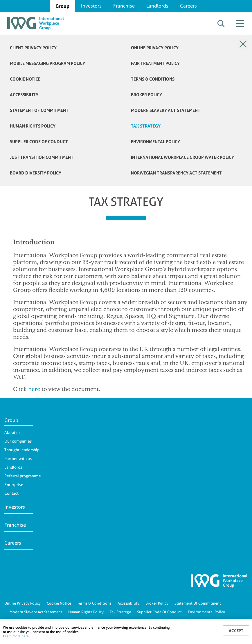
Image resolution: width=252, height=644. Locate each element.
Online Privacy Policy (22, 603)
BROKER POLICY (146, 95)
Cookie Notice (59, 603)
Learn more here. (16, 636)
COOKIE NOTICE (25, 79)
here (34, 389)
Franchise (124, 6)
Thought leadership (22, 450)
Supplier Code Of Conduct (159, 612)
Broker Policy (157, 603)
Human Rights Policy (86, 612)
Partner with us (18, 459)
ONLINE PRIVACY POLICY (155, 48)
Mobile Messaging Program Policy (47, 63)
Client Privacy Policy (33, 48)
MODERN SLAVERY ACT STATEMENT (166, 110)
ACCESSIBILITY (24, 95)
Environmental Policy (206, 612)
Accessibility (128, 603)
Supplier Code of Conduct (39, 142)
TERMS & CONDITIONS (153, 79)
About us (12, 432)
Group (62, 6)
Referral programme (23, 476)
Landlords (157, 6)
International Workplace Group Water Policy (182, 157)
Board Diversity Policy (36, 173)
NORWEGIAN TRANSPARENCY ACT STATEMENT (176, 173)
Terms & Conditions (94, 603)
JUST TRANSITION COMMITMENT (42, 157)
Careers (188, 6)
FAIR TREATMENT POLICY (155, 63)
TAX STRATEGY (146, 126)
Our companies (18, 441)
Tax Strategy (120, 612)
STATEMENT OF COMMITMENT (39, 110)
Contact (11, 493)
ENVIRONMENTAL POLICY (155, 142)
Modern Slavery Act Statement (36, 612)
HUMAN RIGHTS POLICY (33, 126)
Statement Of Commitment (198, 603)
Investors (91, 6)
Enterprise (14, 485)
